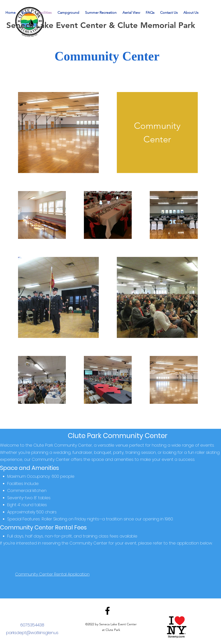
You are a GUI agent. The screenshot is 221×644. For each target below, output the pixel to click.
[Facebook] (107, 611)
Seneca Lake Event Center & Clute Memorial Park (102, 25)
